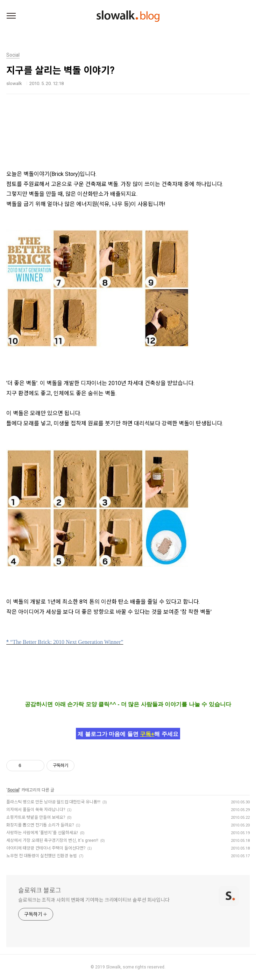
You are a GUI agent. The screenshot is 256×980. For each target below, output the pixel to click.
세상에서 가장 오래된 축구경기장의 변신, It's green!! (52, 840)
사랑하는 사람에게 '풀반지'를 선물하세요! (42, 833)
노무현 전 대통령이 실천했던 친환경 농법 (42, 856)
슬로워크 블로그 (40, 890)
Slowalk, (114, 967)
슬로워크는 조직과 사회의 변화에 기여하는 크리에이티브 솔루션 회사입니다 (94, 900)
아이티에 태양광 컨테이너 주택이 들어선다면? (46, 848)
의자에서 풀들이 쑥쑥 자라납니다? (36, 810)
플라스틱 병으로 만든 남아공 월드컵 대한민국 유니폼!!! (53, 802)
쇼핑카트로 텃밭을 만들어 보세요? (36, 817)
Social (13, 790)
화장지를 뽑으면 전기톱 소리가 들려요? (40, 825)
